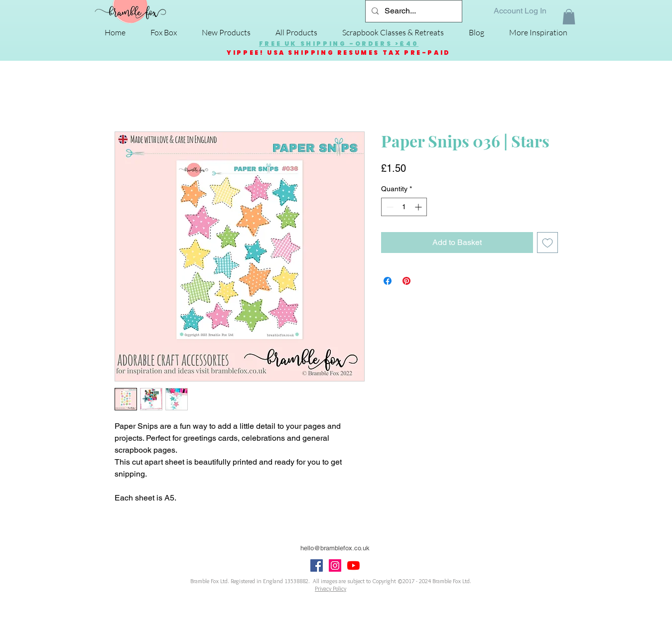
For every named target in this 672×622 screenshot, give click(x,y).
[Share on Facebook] (388, 281)
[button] (569, 17)
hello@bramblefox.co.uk (335, 548)
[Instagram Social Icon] (335, 565)
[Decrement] (389, 207)
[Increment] (419, 207)
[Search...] (413, 11)
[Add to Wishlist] (547, 243)
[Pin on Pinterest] (406, 281)
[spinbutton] (404, 207)
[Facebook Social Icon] (317, 565)
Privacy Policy (331, 588)
